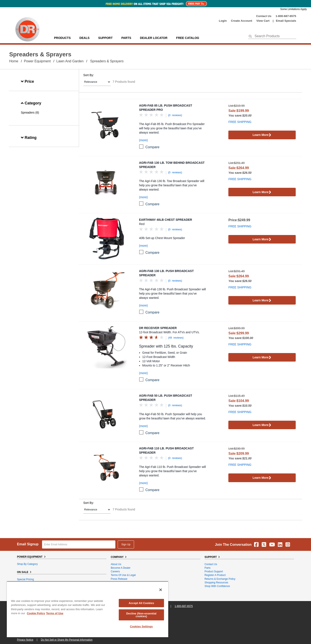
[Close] (161, 590)
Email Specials (286, 21)
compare (153, 147)
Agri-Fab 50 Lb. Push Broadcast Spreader (166, 398)
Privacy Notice (25, 640)
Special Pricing (25, 579)
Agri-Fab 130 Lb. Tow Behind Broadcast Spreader (172, 165)
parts (126, 38)
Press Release (119, 579)
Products (62, 38)
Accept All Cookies (141, 603)
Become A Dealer (121, 568)
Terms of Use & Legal (123, 575)
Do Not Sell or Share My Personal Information (67, 640)
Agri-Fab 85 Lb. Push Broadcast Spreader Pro (166, 108)
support (105, 38)
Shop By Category (27, 564)
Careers (115, 571)
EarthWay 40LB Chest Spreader (166, 220)
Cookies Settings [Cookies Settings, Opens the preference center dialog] (141, 626)
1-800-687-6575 (286, 16)
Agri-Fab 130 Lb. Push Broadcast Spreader (166, 273)
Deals (84, 38)
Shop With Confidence (217, 586)
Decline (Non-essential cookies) (141, 615)
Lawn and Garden (70, 61)
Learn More (262, 135)
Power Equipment (37, 61)
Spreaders (28, 113)
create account (242, 21)
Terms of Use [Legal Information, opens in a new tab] (55, 613)
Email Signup (28, 544)
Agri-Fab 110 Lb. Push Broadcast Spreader (166, 450)
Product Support (214, 571)
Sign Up (126, 544)
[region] (88, 609)
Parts (208, 568)
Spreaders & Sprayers (107, 61)
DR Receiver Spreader (158, 328)
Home (14, 61)
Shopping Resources (216, 583)
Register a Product (215, 575)
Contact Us (264, 16)
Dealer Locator (154, 38)
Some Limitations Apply (293, 9)
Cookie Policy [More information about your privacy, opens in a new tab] (36, 613)
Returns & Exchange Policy (220, 579)
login (223, 21)
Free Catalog (188, 38)
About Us (116, 564)
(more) (143, 140)
